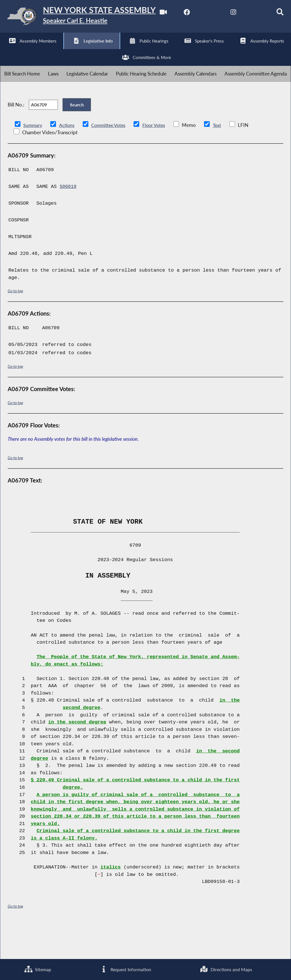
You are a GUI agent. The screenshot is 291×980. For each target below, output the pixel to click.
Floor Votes (158, 159)
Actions (68, 159)
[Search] (125, 49)
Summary (33, 159)
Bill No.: (16, 137)
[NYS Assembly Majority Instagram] (77, 49)
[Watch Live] (6, 49)
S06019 (68, 221)
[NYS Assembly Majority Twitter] (54, 49)
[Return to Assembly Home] (88, 17)
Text (222, 159)
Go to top (15, 325)
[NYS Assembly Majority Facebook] (30, 49)
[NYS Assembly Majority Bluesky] (101, 49)
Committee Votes (111, 159)
